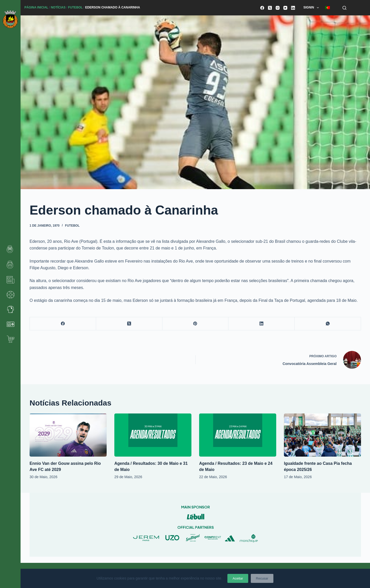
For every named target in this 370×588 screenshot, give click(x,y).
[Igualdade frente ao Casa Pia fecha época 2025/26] (322, 435)
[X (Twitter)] (270, 8)
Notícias (58, 7)
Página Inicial (36, 7)
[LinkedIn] (293, 8)
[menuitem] (327, 8)
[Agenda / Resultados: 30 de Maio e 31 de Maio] (153, 435)
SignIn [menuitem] (312, 8)
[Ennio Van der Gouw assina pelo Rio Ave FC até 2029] (68, 435)
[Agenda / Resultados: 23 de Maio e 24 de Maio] (238, 435)
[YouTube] (285, 8)
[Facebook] (262, 8)
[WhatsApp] (328, 324)
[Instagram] (278, 8)
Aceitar (238, 578)
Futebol (75, 7)
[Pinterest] (196, 324)
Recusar (262, 578)
